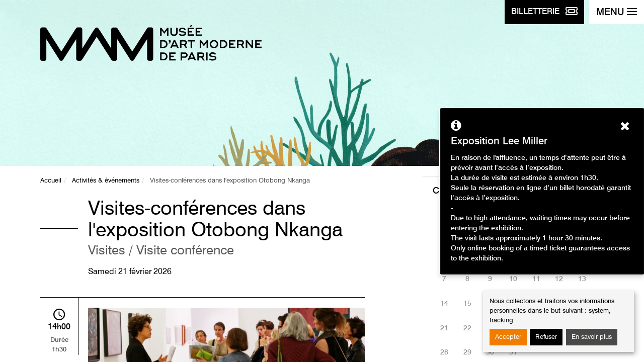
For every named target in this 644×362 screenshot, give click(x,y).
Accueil (51, 181)
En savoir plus (592, 337)
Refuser (546, 337)
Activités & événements (106, 181)
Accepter (508, 337)
